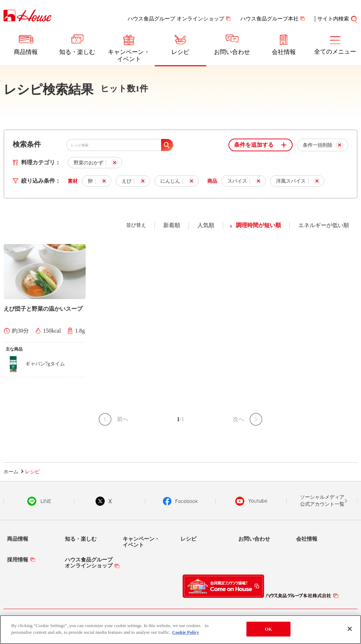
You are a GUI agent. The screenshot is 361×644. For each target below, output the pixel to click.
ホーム (11, 472)
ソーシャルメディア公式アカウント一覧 (322, 501)
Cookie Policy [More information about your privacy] (185, 633)
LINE (39, 501)
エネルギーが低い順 (324, 225)
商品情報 (26, 52)
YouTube (251, 501)
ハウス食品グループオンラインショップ (89, 563)
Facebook (180, 501)
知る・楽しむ (77, 52)
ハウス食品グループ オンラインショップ (176, 19)
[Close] (350, 630)
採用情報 (18, 560)
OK (268, 630)
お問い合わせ (232, 52)
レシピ (180, 52)
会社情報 (284, 52)
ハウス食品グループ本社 (270, 19)
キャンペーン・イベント (129, 56)
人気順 (206, 225)
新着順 (172, 225)
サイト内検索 (333, 19)
